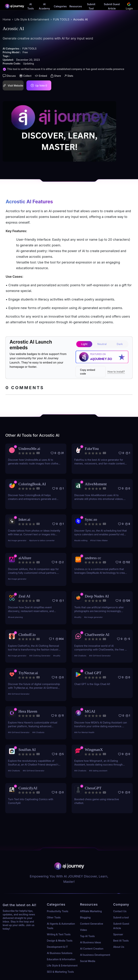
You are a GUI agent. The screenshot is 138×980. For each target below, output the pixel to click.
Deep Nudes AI (97, 596)
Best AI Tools (121, 941)
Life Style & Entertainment (32, 19)
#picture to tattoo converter (42, 540)
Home (7, 19)
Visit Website (13, 85)
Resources (76, 6)
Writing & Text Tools (59, 934)
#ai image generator (17, 540)
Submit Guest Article (121, 926)
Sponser (118, 934)
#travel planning (15, 617)
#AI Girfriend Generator (100, 656)
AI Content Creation (92, 949)
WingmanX (94, 750)
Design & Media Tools (60, 941)
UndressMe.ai (29, 449)
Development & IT (57, 947)
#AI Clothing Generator (40, 656)
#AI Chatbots (80, 656)
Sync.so (91, 519)
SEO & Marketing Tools (60, 972)
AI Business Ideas (90, 942)
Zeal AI (24, 596)
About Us (119, 947)
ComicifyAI (28, 788)
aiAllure (25, 558)
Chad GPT (93, 673)
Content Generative (92, 924)
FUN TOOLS (61, 19)
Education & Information (61, 959)
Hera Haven (28, 711)
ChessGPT (93, 788)
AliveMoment (96, 484)
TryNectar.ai (28, 673)
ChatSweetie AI (97, 635)
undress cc (93, 558)
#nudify (78, 617)
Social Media (88, 961)
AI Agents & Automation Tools (61, 926)
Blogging (85, 917)
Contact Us (120, 911)
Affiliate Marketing (91, 911)
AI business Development (95, 955)
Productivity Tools (57, 911)
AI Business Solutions (60, 953)
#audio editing (81, 540)
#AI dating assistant (98, 771)
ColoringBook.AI (32, 484)
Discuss (9, 76)
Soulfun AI (27, 750)
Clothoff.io (27, 635)
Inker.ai (24, 519)
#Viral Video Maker (99, 540)
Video (83, 930)
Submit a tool (121, 917)
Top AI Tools (87, 936)
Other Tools (54, 917)
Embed (41, 76)
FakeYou (92, 449)
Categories (60, 6)
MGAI (90, 711)
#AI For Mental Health (84, 732)
